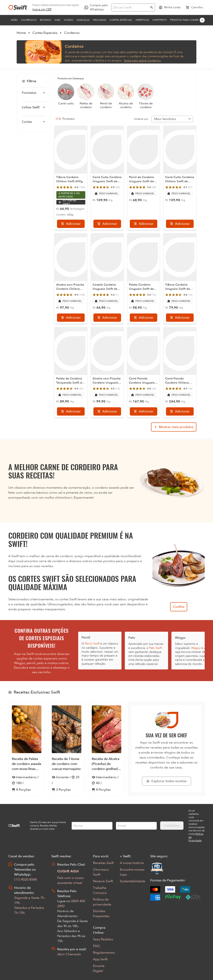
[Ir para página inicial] (18, 7)
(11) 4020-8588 (25, 880)
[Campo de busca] (131, 7)
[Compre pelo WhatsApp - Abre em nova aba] (97, 7)
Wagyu (196, 648)
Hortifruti (160, 20)
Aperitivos (142, 20)
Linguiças (83, 20)
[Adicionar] (71, 224)
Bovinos (46, 20)
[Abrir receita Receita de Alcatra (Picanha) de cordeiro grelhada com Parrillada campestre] (106, 749)
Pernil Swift (92, 644)
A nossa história (132, 863)
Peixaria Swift (103, 881)
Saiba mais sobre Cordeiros (142, 61)
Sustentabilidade (133, 881)
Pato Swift (155, 648)
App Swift (100, 959)
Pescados (100, 20)
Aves (58, 20)
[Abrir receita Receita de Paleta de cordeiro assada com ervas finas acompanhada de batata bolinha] (27, 749)
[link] (42, 10)
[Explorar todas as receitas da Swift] (167, 781)
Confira (179, 607)
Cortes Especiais (121, 20)
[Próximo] (202, 20)
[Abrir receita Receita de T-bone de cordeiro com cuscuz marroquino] (67, 749)
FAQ (96, 946)
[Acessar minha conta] (170, 7)
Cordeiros (72, 33)
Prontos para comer (184, 20)
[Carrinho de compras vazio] (194, 7)
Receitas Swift (103, 863)
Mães (14, 20)
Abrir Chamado (69, 954)
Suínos (69, 20)
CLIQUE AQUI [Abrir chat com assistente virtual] (68, 871)
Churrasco (29, 20)
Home (21, 33)
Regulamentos (104, 953)
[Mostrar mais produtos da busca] (174, 427)
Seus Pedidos (103, 939)
